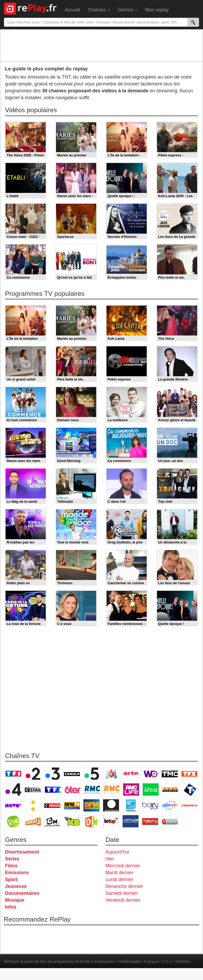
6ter (72, 790)
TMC (170, 774)
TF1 (13, 774)
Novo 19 (13, 805)
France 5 (91, 774)
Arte (131, 774)
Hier (110, 859)
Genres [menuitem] (127, 10)
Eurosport (170, 805)
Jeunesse (16, 886)
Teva (151, 790)
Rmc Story (112, 790)
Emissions (17, 873)
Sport (11, 879)
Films (11, 866)
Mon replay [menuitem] (157, 10)
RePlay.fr (11, 961)
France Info (33, 805)
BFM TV (72, 805)
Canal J (33, 821)
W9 (150, 774)
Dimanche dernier (124, 886)
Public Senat (150, 821)
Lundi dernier (119, 879)
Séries (12, 859)
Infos (11, 907)
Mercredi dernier (123, 866)
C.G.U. (167, 961)
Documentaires (22, 893)
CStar (33, 790)
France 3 (52, 774)
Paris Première (170, 790)
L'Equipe (189, 805)
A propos (151, 961)
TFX (189, 774)
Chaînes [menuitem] (99, 10)
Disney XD (72, 821)
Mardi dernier (119, 873)
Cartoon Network (52, 821)
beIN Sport (150, 805)
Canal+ (72, 774)
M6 (111, 774)
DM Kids (91, 821)
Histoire (170, 821)
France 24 (131, 805)
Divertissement (22, 852)
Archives (183, 961)
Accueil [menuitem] (72, 10)
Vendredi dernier (123, 900)
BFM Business (91, 805)
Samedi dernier (122, 893)
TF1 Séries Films (53, 790)
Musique (15, 900)
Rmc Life (131, 790)
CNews (52, 805)
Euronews (111, 805)
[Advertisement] (101, 45)
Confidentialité (129, 961)
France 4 (13, 790)
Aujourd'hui (117, 852)
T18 (190, 790)
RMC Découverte (92, 790)
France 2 (33, 774)
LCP (131, 821)
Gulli (13, 821)
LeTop (111, 821)
